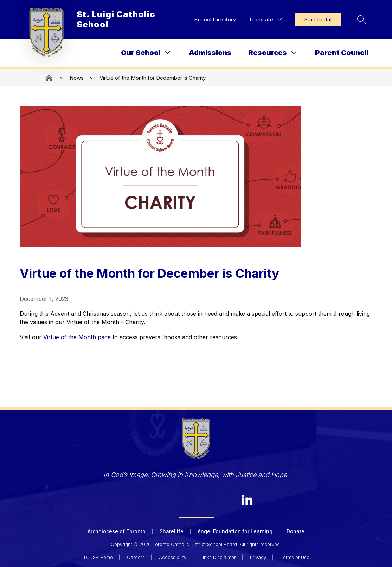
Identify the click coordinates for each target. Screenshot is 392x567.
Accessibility (173, 557)
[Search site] (361, 19)
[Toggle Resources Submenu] (294, 53)
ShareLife (172, 531)
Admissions (210, 53)
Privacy (258, 557)
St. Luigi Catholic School (50, 78)
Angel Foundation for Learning (235, 531)
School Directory (215, 20)
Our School (141, 53)
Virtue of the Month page (77, 337)
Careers (136, 557)
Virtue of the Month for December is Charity (153, 78)
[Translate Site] (265, 20)
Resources (268, 53)
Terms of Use (295, 557)
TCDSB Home (98, 557)
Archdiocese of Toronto (117, 531)
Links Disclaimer (218, 557)
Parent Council (342, 53)
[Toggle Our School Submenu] (168, 53)
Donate (295, 531)
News (77, 78)
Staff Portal (318, 20)
